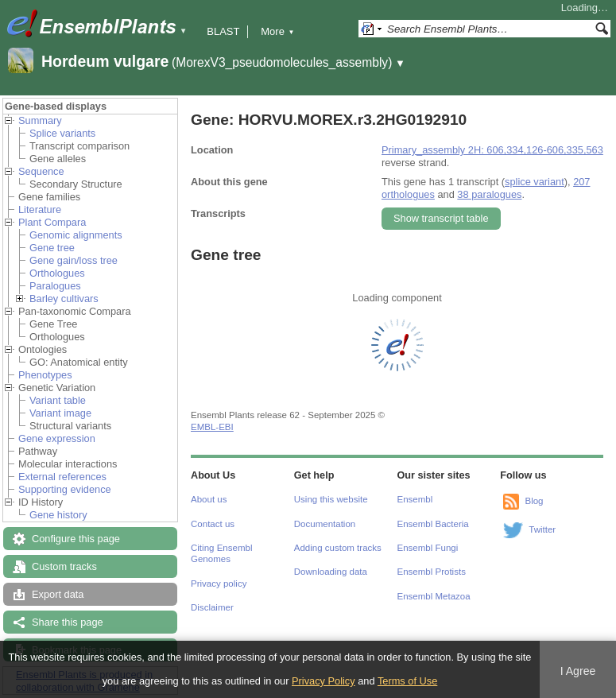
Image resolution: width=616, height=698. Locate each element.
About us (209, 499)
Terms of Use (407, 681)
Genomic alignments (76, 235)
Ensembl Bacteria (433, 524)
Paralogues (55, 286)
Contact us (213, 524)
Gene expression (57, 438)
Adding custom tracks (338, 548)
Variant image (60, 413)
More (277, 31)
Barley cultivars (64, 299)
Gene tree (52, 248)
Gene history (58, 515)
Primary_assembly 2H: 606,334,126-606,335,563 (492, 150)
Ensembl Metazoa (434, 596)
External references (62, 477)
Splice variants (62, 133)
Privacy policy (219, 584)
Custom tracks (64, 566)
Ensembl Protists (432, 572)
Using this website (331, 499)
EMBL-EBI (212, 427)
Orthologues (57, 273)
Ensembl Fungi (428, 548)
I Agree (578, 671)
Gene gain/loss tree (74, 260)
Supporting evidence (65, 489)
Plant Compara (52, 222)
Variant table (58, 400)
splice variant (535, 182)
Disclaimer (212, 607)
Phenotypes (45, 375)
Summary (40, 120)
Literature (40, 209)
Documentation (325, 524)
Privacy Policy (323, 681)
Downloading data (331, 572)
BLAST (223, 31)
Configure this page (76, 539)
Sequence (41, 171)
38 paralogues (489, 194)
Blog (534, 501)
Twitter (542, 529)
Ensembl (415, 499)
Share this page (68, 622)
